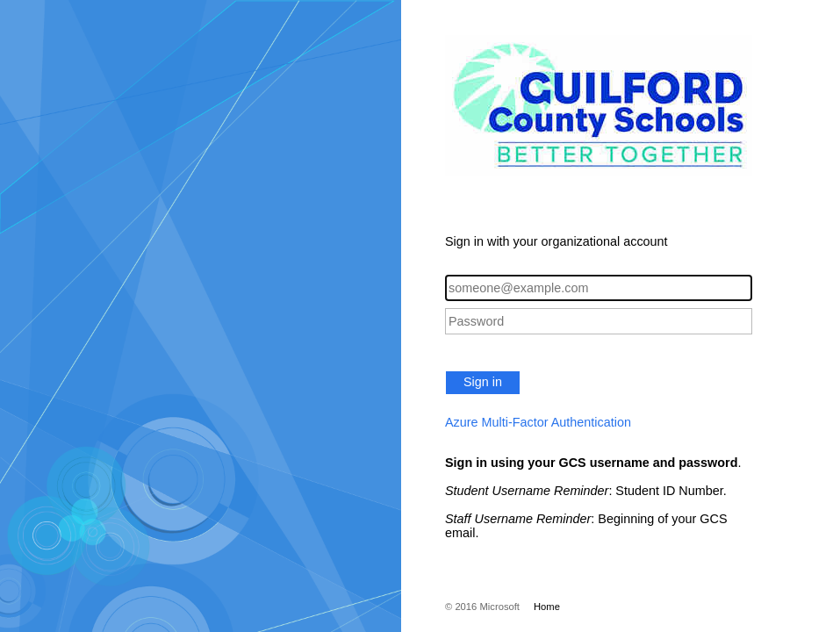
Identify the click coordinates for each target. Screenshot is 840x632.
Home (547, 607)
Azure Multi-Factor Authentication (538, 422)
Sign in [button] (483, 382)
